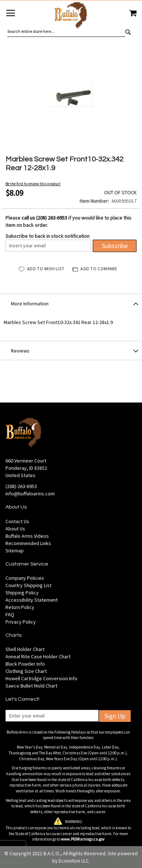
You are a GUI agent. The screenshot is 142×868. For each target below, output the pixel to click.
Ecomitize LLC (74, 861)
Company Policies (25, 578)
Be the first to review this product (33, 184)
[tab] (71, 303)
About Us (15, 529)
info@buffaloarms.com (30, 494)
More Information (30, 304)
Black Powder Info (25, 664)
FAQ (10, 614)
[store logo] (71, 16)
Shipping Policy (22, 593)
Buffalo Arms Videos (27, 536)
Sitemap (15, 551)
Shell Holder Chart (25, 649)
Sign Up (115, 716)
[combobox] (66, 31)
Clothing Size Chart (26, 671)
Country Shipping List (28, 585)
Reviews (20, 351)
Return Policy (20, 607)
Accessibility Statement (32, 600)
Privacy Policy (21, 622)
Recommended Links (28, 543)
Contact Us (17, 521)
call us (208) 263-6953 (44, 218)
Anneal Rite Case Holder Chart (38, 656)
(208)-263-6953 (21, 486)
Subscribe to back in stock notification (47, 236)
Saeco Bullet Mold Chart (31, 686)
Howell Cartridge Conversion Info (41, 678)
